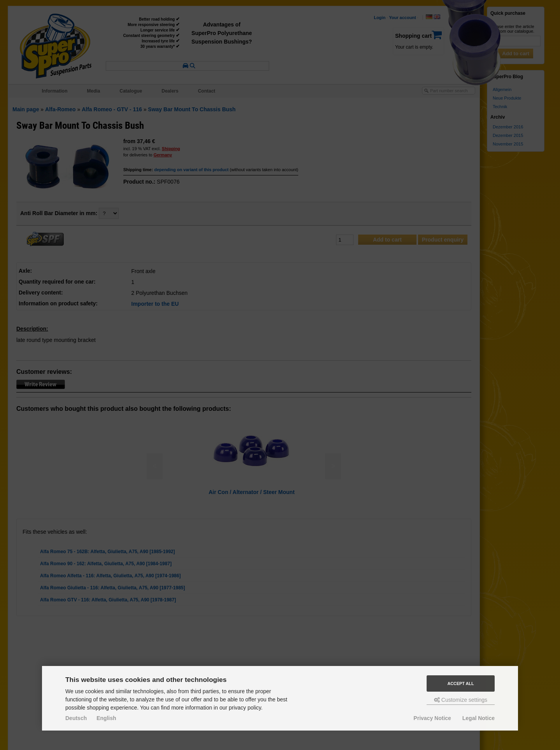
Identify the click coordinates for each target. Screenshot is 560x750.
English (106, 718)
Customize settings (461, 700)
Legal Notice (479, 718)
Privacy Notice (432, 718)
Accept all (461, 683)
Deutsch (76, 718)
